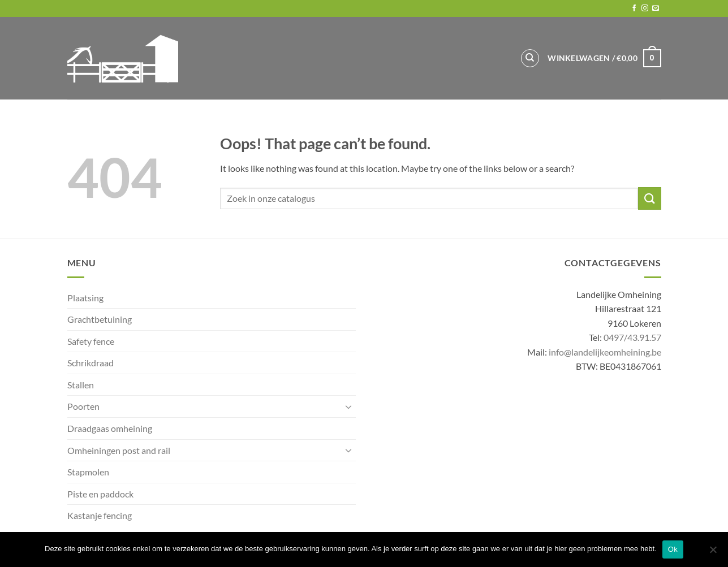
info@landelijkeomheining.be (605, 352)
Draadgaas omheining (110, 428)
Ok (673, 549)
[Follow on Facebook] (634, 8)
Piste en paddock (100, 494)
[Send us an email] (656, 8)
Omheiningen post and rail (119, 450)
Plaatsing (85, 298)
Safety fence (91, 341)
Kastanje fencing (100, 515)
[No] (713, 553)
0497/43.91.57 (632, 337)
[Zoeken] (530, 58)
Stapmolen (88, 472)
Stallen (81, 385)
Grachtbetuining (100, 319)
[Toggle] (349, 406)
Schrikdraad (91, 363)
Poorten (83, 406)
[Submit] (649, 198)
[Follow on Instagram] (645, 8)
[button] (604, 58)
